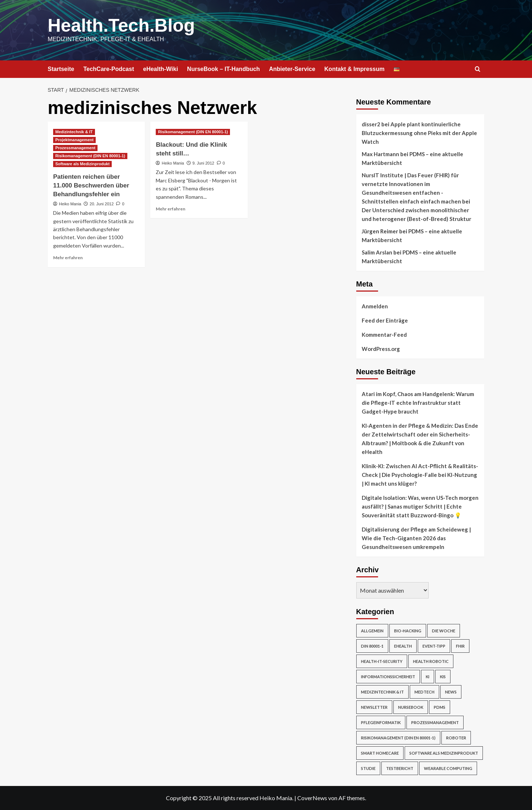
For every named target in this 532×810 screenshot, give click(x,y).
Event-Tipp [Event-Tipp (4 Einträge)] (434, 646)
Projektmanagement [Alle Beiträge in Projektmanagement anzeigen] (74, 140)
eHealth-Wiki (160, 69)
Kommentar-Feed (384, 335)
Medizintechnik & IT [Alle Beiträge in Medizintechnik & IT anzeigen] (74, 132)
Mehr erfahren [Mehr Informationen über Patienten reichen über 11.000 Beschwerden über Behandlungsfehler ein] (68, 258)
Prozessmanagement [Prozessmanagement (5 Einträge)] (435, 722)
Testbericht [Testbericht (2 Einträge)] (400, 768)
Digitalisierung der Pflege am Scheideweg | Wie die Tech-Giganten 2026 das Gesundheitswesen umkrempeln (416, 538)
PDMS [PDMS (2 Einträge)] (440, 707)
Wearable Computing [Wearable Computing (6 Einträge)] (448, 768)
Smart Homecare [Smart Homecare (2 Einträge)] (380, 753)
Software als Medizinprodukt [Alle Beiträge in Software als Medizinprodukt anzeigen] (82, 164)
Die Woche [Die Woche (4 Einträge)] (444, 631)
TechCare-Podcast (109, 69)
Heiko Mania (70, 204)
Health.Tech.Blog (121, 25)
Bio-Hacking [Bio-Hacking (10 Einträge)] (408, 631)
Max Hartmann (380, 154)
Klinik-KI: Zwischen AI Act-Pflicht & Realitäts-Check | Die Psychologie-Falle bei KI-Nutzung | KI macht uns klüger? (420, 475)
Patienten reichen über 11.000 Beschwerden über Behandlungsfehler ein (91, 185)
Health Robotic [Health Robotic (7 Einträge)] (431, 661)
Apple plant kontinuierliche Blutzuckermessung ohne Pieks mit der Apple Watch (419, 133)
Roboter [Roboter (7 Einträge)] (456, 738)
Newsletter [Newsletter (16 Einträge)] (374, 707)
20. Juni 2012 (102, 204)
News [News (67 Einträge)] (451, 692)
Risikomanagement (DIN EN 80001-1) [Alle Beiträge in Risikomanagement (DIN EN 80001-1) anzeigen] (90, 156)
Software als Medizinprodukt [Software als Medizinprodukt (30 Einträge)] (444, 753)
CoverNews (312, 798)
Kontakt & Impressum (354, 69)
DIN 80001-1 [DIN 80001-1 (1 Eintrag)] (372, 646)
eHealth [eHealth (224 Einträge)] (403, 646)
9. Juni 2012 (203, 163)
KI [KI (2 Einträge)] (428, 677)
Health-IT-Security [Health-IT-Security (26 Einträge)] (382, 661)
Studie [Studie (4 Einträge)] (368, 768)
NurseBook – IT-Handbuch (223, 69)
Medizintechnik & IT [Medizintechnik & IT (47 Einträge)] (382, 692)
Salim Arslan (377, 252)
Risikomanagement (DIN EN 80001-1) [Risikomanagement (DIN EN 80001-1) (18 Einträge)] (398, 738)
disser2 (371, 124)
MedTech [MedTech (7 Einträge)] (424, 692)
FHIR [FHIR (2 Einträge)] (460, 646)
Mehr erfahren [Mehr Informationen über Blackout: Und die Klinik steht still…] (170, 209)
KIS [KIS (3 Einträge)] (443, 677)
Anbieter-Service (292, 69)
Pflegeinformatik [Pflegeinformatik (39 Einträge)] (381, 722)
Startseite (61, 69)
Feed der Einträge (385, 320)
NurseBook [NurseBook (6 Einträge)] (411, 707)
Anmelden (375, 306)
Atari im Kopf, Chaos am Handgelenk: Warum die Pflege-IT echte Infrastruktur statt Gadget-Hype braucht (418, 403)
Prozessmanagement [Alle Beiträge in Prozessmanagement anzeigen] (75, 148)
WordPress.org (381, 349)
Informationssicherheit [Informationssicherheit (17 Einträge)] (388, 677)
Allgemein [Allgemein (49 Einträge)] (372, 631)
